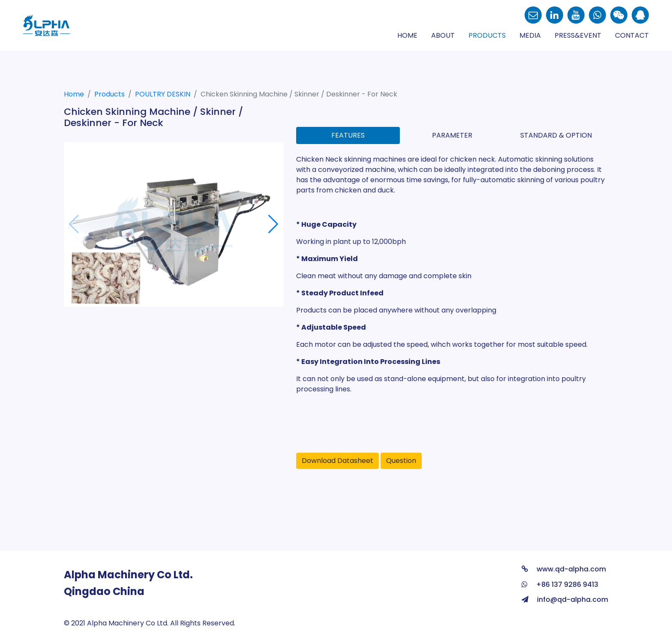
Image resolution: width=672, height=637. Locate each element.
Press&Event (578, 35)
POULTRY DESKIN (163, 94)
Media (530, 35)
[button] (273, 224)
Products (487, 35)
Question (401, 461)
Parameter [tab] (452, 135)
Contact (632, 35)
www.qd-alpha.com (564, 569)
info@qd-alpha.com (565, 599)
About (443, 35)
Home (407, 35)
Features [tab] (348, 135)
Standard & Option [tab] (556, 135)
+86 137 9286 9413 (560, 584)
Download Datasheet (337, 461)
